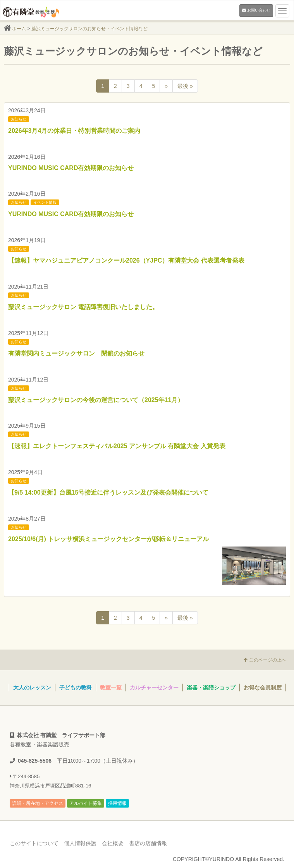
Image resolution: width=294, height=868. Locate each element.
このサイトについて (34, 843)
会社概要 (113, 843)
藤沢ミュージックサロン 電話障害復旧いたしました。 (83, 307)
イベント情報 (45, 202)
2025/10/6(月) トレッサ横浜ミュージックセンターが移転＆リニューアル (108, 539)
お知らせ (19, 119)
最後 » (185, 86)
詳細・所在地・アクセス (38, 803)
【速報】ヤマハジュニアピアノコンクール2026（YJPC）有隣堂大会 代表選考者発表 (126, 260)
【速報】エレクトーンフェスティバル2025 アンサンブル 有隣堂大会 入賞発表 (117, 446)
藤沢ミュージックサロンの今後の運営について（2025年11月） (96, 400)
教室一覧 (111, 688)
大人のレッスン (32, 688)
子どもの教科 (76, 688)
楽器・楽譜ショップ (211, 688)
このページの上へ (265, 660)
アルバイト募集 (86, 803)
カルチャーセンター (154, 688)
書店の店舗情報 (148, 843)
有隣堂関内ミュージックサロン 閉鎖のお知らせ (76, 353)
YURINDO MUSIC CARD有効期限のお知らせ (71, 168)
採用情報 (117, 803)
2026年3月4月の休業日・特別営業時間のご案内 (74, 131)
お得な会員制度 (263, 688)
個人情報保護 (80, 843)
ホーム (19, 29)
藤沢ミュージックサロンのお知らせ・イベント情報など (89, 29)
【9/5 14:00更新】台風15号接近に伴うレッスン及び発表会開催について (108, 492)
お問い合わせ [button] (256, 10)
